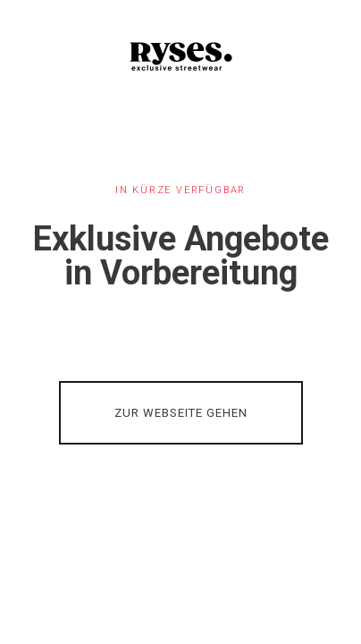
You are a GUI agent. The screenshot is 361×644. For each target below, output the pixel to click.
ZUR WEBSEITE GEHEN (181, 413)
